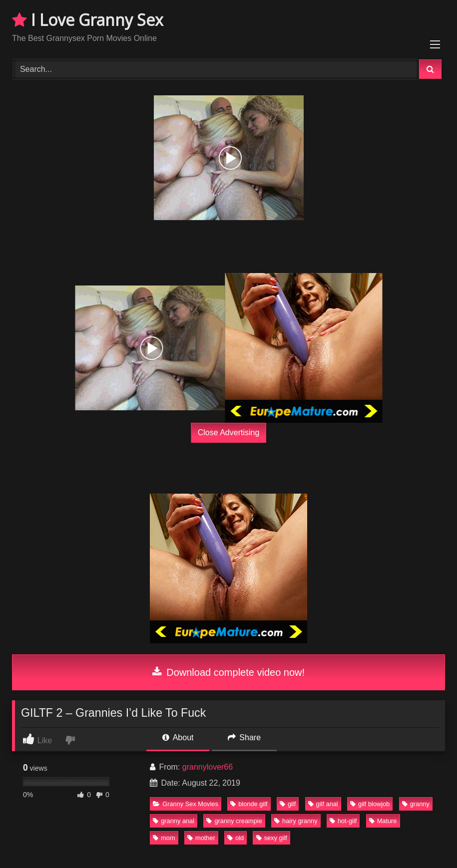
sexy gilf (272, 838)
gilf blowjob (370, 804)
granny (416, 804)
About (178, 737)
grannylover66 (208, 767)
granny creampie (234, 821)
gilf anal (323, 804)
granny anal (174, 821)
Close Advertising (229, 433)
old (235, 838)
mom (164, 838)
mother (201, 838)
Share (244, 737)
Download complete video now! (228, 672)
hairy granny (296, 821)
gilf (288, 804)
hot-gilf (343, 821)
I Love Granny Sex (88, 20)
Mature (383, 821)
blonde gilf (249, 804)
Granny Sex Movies (186, 804)
